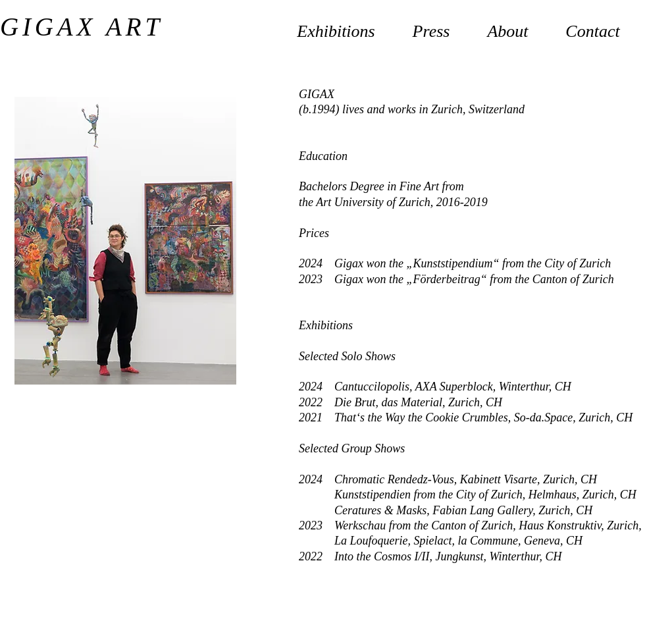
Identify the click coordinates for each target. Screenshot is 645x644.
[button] (508, 25)
